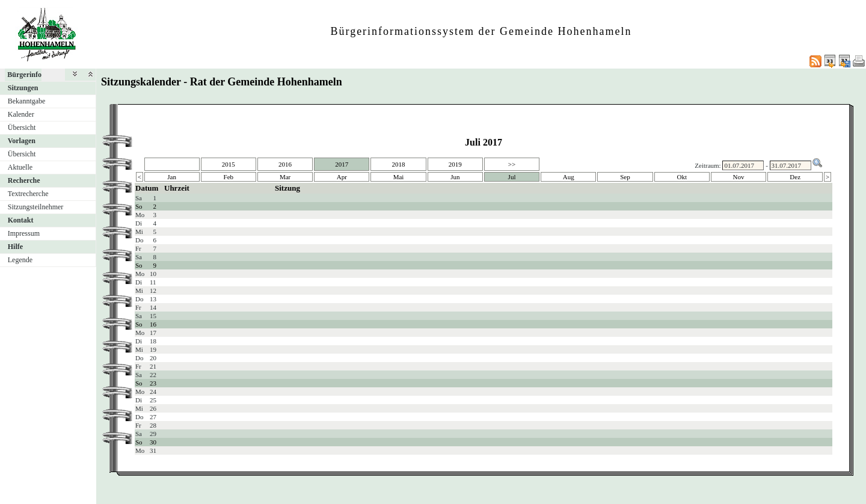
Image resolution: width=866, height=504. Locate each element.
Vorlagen (22, 141)
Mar (285, 177)
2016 (285, 164)
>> (512, 164)
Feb (229, 177)
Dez (795, 177)
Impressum (24, 233)
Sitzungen (23, 88)
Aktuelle (20, 167)
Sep (625, 177)
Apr (342, 177)
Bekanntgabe (27, 101)
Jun (455, 177)
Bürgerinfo (24, 75)
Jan (172, 177)
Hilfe (15, 247)
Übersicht (22, 128)
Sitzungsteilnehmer (36, 207)
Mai (399, 177)
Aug (569, 177)
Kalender (21, 114)
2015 (229, 164)
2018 (399, 164)
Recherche (24, 180)
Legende (20, 260)
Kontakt (21, 220)
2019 (455, 164)
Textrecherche (28, 194)
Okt (682, 177)
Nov (739, 177)
